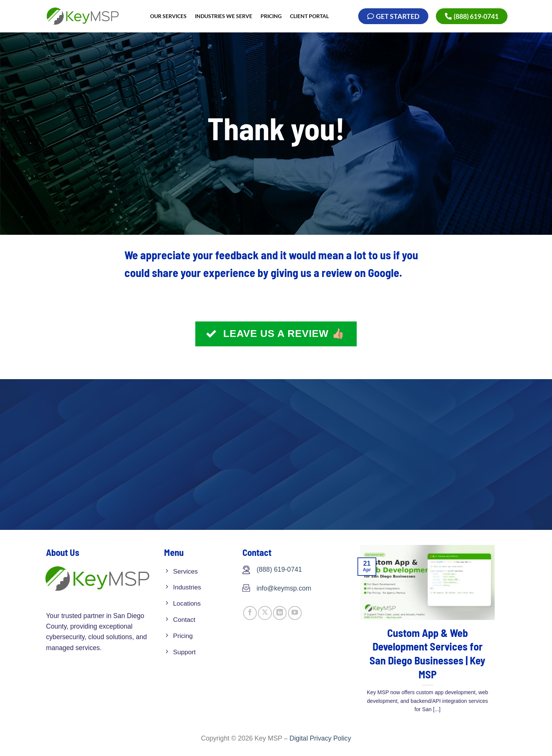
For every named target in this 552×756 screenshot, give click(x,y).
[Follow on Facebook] (250, 613)
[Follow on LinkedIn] (280, 613)
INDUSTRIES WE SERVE (224, 16)
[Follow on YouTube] (295, 613)
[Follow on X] (265, 613)
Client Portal (309, 16)
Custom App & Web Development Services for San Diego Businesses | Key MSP (427, 653)
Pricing (271, 16)
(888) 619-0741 (279, 569)
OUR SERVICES (168, 16)
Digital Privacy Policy (320, 738)
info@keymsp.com (284, 588)
